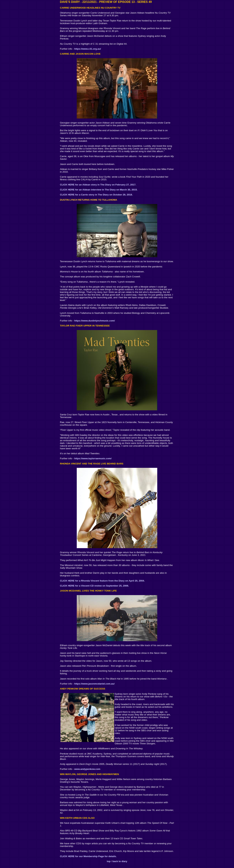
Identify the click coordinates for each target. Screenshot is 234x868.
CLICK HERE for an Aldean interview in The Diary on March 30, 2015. (99, 190)
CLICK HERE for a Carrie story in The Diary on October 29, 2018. (96, 195)
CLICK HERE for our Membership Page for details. (88, 856)
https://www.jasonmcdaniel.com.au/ (94, 684)
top (109, 861)
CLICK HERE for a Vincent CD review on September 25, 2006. (94, 586)
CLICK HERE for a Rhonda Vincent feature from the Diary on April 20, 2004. (102, 581)
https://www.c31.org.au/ (88, 49)
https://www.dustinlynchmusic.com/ (95, 321)
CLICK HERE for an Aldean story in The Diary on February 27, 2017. (98, 185)
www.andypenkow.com (87, 769)
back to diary (120, 861)
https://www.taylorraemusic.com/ (93, 458)
